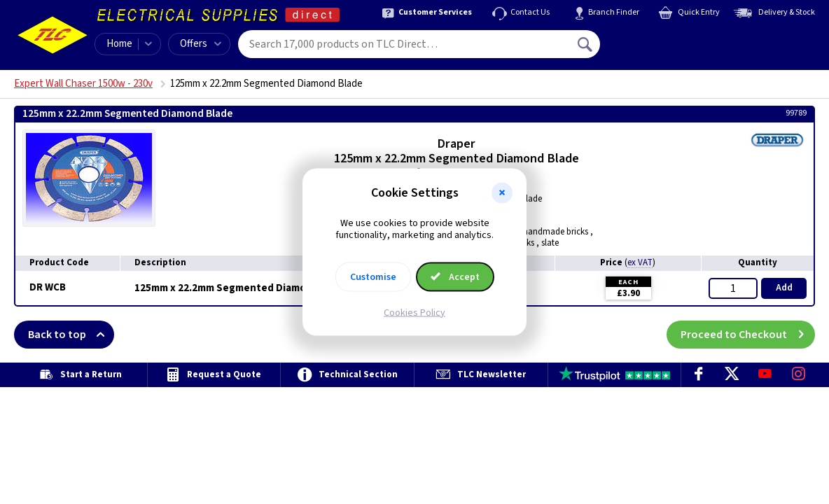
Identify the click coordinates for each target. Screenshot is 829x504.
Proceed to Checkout (748, 335)
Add (784, 288)
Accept (455, 276)
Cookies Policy (415, 312)
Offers (201, 44)
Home (119, 44)
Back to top (71, 335)
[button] (502, 193)
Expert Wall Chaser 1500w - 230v (83, 84)
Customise (373, 276)
